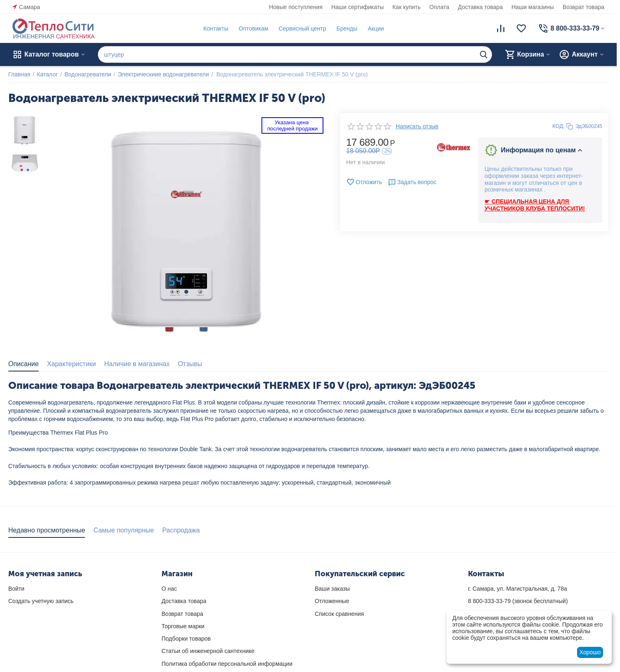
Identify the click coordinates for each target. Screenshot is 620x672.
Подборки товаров (186, 639)
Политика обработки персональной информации (227, 664)
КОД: (558, 126)
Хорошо (590, 652)
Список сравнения (339, 614)
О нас (169, 589)
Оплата (439, 7)
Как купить (406, 7)
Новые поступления (296, 7)
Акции (376, 28)
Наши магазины (533, 7)
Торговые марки (183, 626)
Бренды (347, 28)
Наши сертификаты (358, 7)
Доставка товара (481, 7)
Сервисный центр (302, 28)
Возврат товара (583, 7)
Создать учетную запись (41, 601)
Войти (16, 589)
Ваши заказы (332, 589)
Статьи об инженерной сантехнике (208, 651)
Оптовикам (254, 28)
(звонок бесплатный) (518, 601)
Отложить (364, 182)
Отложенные (332, 601)
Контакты (216, 28)
